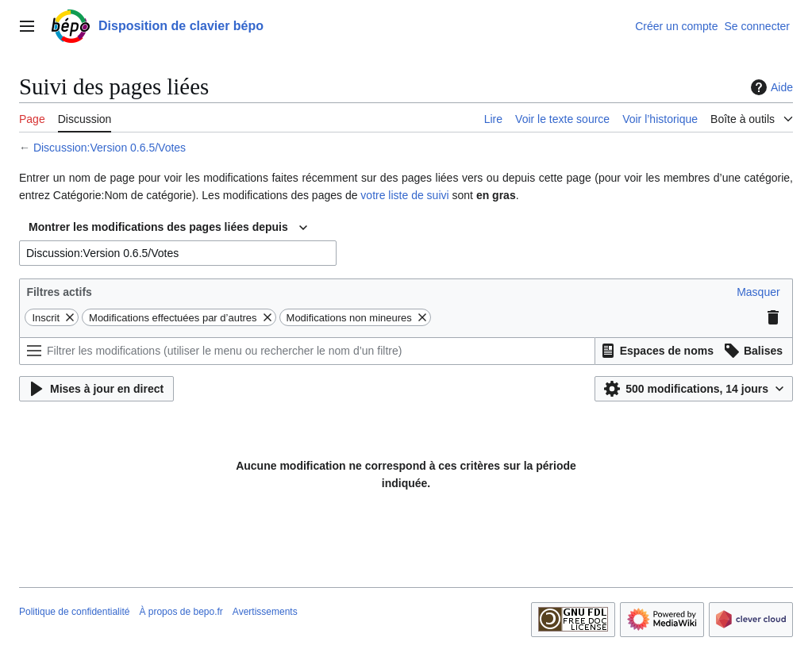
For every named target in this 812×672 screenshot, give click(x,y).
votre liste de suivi (404, 195)
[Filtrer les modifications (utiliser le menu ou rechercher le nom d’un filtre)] (307, 351)
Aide (770, 87)
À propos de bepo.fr (181, 612)
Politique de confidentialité (74, 612)
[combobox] (168, 228)
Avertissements (265, 612)
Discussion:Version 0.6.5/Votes (110, 148)
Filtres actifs (59, 292)
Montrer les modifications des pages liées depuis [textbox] (158, 227)
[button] (758, 292)
